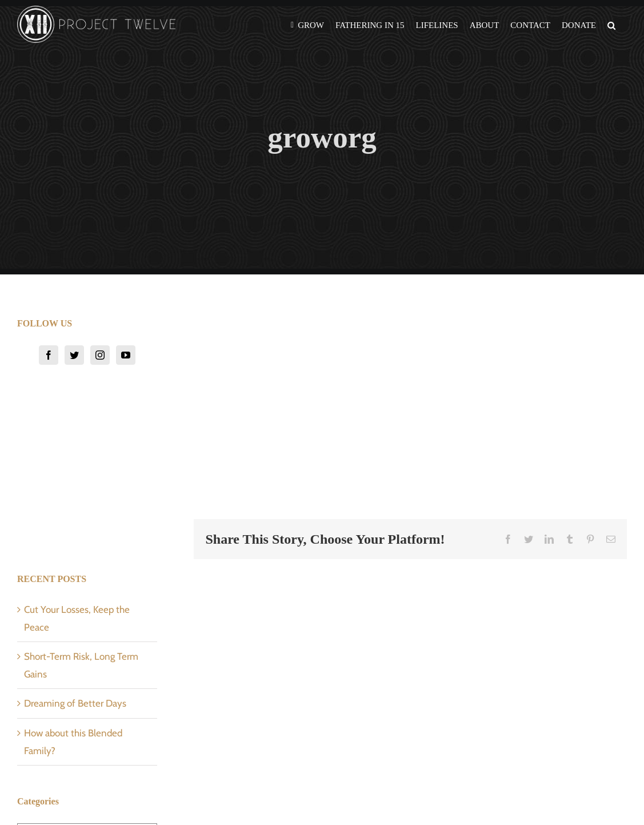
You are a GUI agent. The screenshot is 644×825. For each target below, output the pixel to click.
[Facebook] (49, 355)
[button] (611, 24)
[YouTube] (126, 355)
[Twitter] (74, 355)
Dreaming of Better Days (75, 703)
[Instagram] (100, 355)
